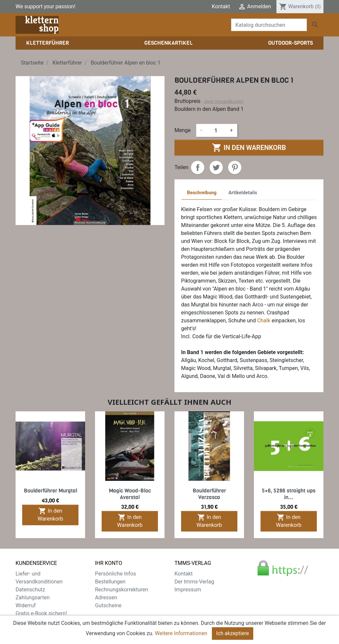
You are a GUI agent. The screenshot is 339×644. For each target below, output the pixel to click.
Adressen (106, 598)
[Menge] (216, 130)
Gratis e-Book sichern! (41, 613)
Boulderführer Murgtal (50, 491)
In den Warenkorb (249, 148)
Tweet (216, 167)
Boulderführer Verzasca (209, 494)
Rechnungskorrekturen (121, 590)
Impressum (188, 590)
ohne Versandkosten (224, 101)
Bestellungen (110, 582)
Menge (183, 130)
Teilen (198, 167)
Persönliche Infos (116, 574)
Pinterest (235, 167)
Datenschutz (30, 590)
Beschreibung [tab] (202, 193)
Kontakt (221, 6)
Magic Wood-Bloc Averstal (130, 494)
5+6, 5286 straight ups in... (289, 494)
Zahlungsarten (33, 598)
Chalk (264, 321)
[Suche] (269, 25)
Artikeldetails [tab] (243, 193)
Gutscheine (108, 605)
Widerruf (26, 605)
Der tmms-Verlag (194, 582)
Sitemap (25, 621)
